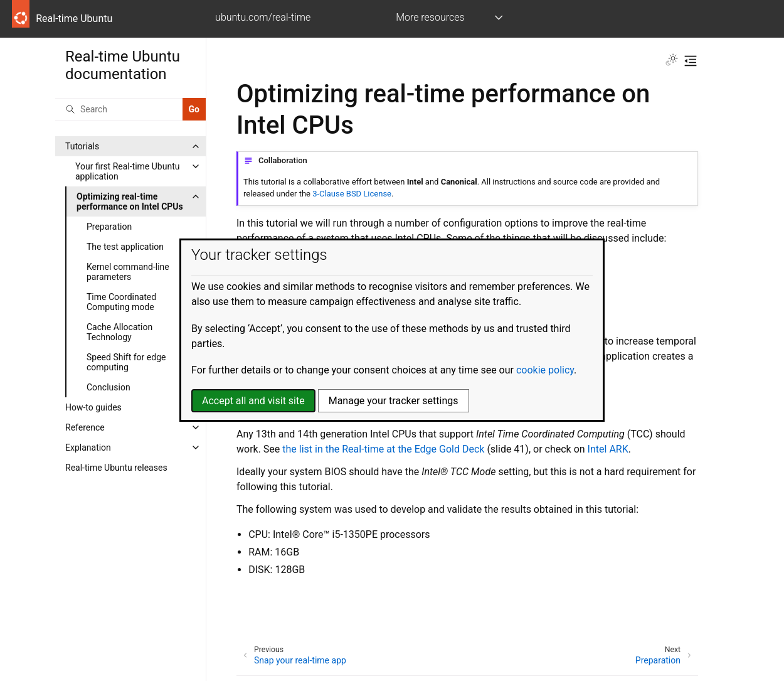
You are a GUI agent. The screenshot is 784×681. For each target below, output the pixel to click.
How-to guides (93, 407)
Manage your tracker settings (394, 401)
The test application (125, 247)
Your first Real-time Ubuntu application (127, 171)
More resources (430, 17)
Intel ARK (608, 449)
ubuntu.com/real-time (263, 17)
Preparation (109, 227)
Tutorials (82, 146)
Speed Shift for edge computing (126, 362)
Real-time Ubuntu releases (116, 468)
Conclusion (109, 387)
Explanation (88, 448)
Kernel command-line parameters (128, 272)
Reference (85, 427)
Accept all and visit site (253, 401)
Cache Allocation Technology (119, 332)
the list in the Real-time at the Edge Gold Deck (383, 449)
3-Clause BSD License (352, 194)
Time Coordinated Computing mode (121, 302)
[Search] (119, 109)
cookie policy (545, 370)
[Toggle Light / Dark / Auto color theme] (672, 61)
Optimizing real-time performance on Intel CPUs (130, 201)
